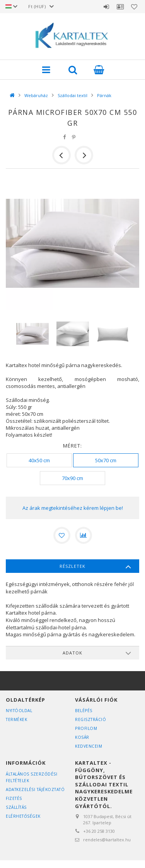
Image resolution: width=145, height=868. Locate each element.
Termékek (16, 719)
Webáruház (36, 95)
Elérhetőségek (23, 816)
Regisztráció (90, 719)
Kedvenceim (89, 746)
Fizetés (14, 798)
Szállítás (16, 807)
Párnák (104, 95)
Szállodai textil (72, 95)
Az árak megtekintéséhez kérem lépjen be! (73, 508)
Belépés (106, 7)
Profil (120, 7)
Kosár (82, 737)
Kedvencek (134, 7)
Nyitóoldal (19, 711)
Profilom (86, 728)
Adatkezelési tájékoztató (35, 789)
